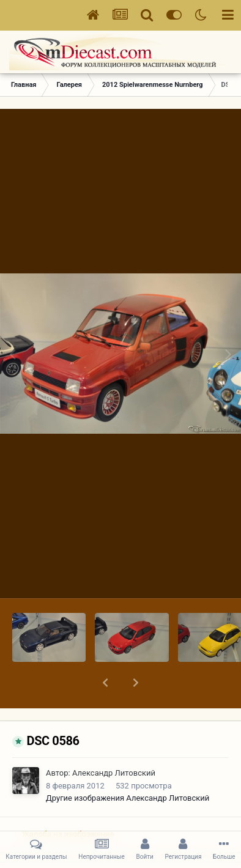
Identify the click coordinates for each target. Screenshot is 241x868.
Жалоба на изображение (68, 802)
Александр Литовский (114, 741)
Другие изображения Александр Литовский (128, 766)
